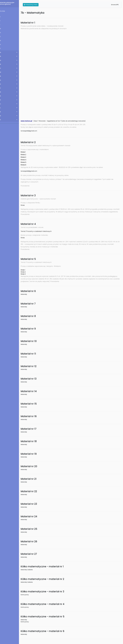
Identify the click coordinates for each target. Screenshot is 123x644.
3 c (2, 48)
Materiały (26, 294)
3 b (2, 44)
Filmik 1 (26, 152)
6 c (2, 88)
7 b (2, 104)
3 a (2, 40)
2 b (2, 33)
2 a (2, 29)
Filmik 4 (26, 160)
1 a (2, 17)
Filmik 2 (26, 155)
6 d (2, 92)
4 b (2, 56)
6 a (2, 80)
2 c (2, 36)
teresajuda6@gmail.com (31, 131)
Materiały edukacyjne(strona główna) (9, 3)
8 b (2, 120)
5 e (2, 76)
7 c (2, 108)
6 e (2, 96)
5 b (2, 64)
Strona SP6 (115, 5)
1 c (2, 25)
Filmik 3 (26, 157)
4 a (2, 52)
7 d (2, 112)
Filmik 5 (26, 162)
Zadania (32, 570)
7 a (2, 100)
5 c (2, 68)
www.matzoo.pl (29, 121)
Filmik (25, 205)
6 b (2, 84)
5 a (2, 60)
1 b (2, 21)
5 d (2, 72)
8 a (2, 116)
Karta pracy (27, 595)
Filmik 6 (26, 165)
